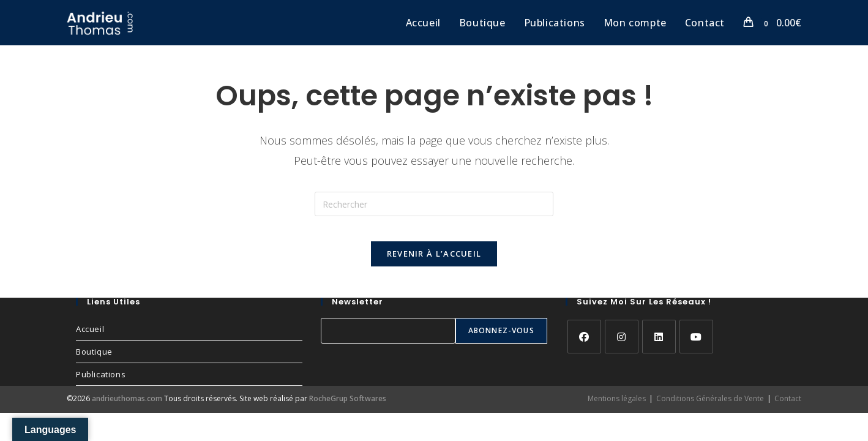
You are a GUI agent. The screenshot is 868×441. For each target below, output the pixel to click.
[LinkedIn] (659, 349)
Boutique (94, 364)
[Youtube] (696, 349)
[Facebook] (584, 349)
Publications (101, 386)
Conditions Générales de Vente (710, 411)
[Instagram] (622, 349)
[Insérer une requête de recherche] (434, 204)
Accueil (90, 341)
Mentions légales (617, 411)
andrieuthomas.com (127, 411)
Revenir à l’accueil (434, 266)
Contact (788, 411)
